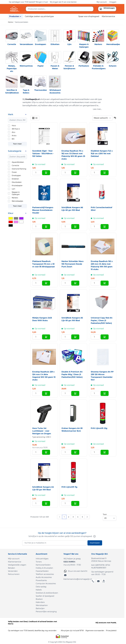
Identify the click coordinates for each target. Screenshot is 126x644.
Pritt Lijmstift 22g (99, 428)
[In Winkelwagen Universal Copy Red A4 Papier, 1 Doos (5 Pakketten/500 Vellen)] (105, 337)
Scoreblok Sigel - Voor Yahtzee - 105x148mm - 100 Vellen (43, 154)
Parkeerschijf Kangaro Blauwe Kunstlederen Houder (43, 210)
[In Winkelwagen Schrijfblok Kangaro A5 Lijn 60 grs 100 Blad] (75, 337)
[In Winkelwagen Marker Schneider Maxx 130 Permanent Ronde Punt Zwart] (75, 283)
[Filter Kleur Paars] (21, 218)
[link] (60, 517)
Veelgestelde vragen (17, 565)
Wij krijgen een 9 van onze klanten (63, 2)
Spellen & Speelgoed (45, 596)
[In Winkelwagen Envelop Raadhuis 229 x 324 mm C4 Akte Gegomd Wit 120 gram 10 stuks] (46, 393)
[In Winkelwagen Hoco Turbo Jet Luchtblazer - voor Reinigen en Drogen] (46, 452)
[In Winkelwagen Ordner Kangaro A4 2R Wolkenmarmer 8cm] (75, 452)
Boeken (39, 599)
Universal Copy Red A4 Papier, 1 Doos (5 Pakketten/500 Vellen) (102, 320)
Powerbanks (41, 580)
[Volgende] (87, 517)
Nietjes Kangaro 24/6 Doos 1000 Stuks (42, 319)
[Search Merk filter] (17, 120)
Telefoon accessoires (45, 574)
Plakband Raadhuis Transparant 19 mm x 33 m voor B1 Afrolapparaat (44, 264)
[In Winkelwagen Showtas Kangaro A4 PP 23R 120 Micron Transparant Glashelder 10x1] (105, 393)
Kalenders (40, 602)
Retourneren (14, 574)
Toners (39, 562)
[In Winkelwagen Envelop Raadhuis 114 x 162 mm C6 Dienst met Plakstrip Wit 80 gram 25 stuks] (75, 173)
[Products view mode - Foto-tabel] (33, 118)
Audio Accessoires (44, 577)
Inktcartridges (42, 559)
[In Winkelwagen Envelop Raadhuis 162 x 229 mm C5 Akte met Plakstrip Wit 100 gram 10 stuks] (105, 283)
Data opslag (41, 587)
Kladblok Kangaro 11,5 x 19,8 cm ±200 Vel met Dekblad (102, 154)
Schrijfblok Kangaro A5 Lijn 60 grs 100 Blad (72, 319)
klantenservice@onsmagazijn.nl (76, 577)
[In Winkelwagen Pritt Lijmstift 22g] (105, 452)
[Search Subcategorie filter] (17, 157)
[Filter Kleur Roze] (16, 222)
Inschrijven (95, 543)
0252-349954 (69, 562)
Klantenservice (108, 16)
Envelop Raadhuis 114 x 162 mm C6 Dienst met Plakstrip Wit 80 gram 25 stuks (73, 155)
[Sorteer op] (102, 118)
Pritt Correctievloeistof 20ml (101, 209)
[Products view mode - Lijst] (36, 118)
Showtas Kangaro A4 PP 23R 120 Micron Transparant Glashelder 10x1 (102, 376)
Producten (16, 16)
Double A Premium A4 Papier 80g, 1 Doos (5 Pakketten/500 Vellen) (72, 374)
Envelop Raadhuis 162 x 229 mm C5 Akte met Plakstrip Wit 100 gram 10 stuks (102, 265)
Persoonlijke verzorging (46, 612)
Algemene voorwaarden (95, 631)
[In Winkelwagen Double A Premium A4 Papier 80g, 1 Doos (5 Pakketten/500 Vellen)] (75, 393)
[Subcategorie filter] (17, 151)
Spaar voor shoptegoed (89, 16)
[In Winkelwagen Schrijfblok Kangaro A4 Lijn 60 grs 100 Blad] (46, 503)
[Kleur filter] (17, 213)
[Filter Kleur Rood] (11, 222)
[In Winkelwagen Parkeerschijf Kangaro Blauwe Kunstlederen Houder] (46, 227)
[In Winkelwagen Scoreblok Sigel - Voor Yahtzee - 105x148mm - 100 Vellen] (46, 173)
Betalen (11, 568)
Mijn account (102, 2)
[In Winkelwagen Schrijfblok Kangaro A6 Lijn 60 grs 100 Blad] (75, 227)
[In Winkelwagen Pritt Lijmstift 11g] (75, 503)
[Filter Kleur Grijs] (16, 218)
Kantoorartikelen (43, 565)
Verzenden (13, 571)
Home (10, 22)
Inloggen (113, 2)
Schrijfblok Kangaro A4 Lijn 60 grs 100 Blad (43, 488)
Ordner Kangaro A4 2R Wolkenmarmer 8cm (72, 430)
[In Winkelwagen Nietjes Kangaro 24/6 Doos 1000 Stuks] (46, 337)
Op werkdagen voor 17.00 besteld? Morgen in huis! (28, 2)
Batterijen (40, 608)
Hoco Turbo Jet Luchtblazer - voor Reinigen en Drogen (42, 431)
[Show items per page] (110, 518)
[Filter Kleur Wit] (21, 222)
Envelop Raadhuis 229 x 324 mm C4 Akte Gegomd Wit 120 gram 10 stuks (44, 376)
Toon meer (17, 144)
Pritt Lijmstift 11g (69, 487)
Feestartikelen (42, 571)
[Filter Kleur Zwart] (11, 225)
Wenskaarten (42, 605)
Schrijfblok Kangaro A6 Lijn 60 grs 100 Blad (72, 209)
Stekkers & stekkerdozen (47, 593)
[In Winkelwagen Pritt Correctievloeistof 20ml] (105, 227)
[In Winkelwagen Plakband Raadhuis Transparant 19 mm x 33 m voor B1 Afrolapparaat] (46, 283)
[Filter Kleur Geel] (11, 218)
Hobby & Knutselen (44, 568)
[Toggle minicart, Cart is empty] (107, 9)
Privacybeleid (111, 631)
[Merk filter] (17, 114)
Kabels (39, 590)
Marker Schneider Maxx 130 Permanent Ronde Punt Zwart (73, 264)
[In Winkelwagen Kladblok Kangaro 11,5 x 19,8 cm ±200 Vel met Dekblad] (105, 173)
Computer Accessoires (46, 584)
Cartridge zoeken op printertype (39, 16)
